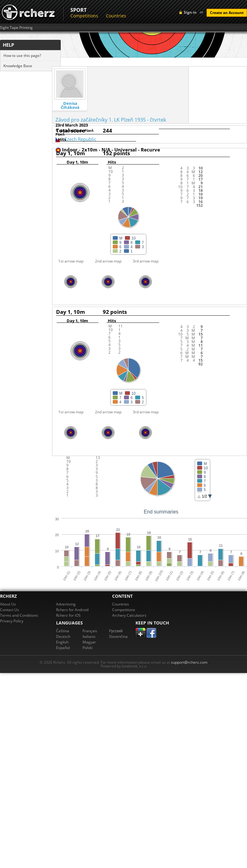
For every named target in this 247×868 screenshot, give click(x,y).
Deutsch (63, 636)
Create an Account (227, 13)
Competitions (84, 16)
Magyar (89, 642)
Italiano (89, 636)
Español (63, 648)
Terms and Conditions (19, 615)
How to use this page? (22, 56)
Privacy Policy (12, 621)
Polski (88, 648)
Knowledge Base (18, 66)
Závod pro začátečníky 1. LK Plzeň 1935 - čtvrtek (111, 120)
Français (90, 631)
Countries (116, 16)
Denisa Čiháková (70, 105)
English (62, 642)
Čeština (63, 631)
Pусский (116, 631)
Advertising (66, 604)
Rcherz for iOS (68, 615)
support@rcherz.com (189, 662)
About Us (8, 604)
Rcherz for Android (72, 610)
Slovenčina (118, 636)
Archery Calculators (129, 615)
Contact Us (9, 610)
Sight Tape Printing (16, 28)
